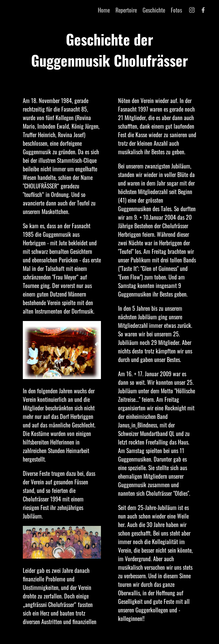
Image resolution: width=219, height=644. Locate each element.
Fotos (176, 10)
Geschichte (154, 10)
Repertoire (126, 10)
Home (104, 10)
